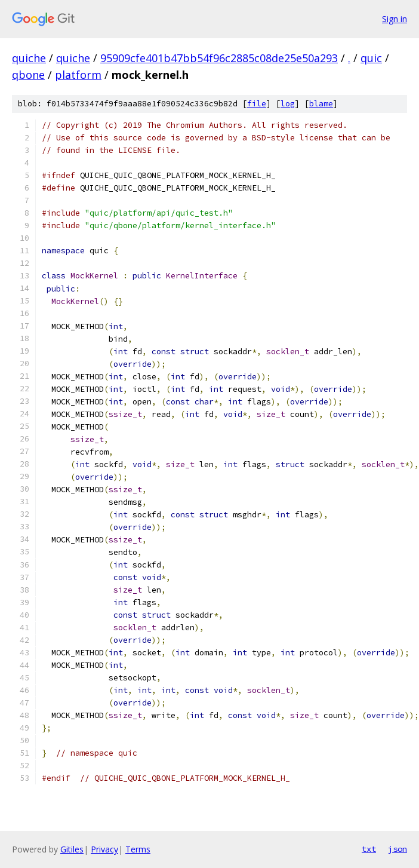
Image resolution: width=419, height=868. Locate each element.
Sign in (395, 19)
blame (321, 104)
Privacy (104, 849)
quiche (29, 58)
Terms (138, 849)
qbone (28, 75)
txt (369, 849)
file (257, 104)
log (288, 104)
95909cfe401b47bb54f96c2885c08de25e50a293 (219, 58)
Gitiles (72, 849)
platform (78, 75)
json (398, 849)
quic (371, 58)
